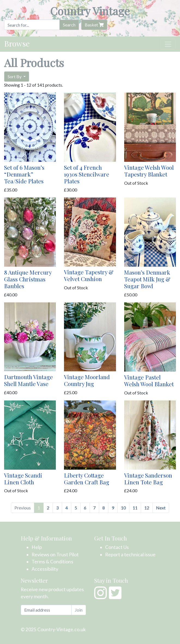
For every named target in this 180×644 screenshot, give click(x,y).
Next (161, 508)
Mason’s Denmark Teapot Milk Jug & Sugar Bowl (147, 279)
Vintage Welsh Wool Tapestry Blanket (149, 171)
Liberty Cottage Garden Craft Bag (87, 479)
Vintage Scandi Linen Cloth (23, 479)
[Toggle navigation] (168, 44)
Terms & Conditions (52, 562)
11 (135, 508)
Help (37, 547)
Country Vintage (90, 11)
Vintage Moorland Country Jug (87, 380)
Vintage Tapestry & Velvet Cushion (89, 275)
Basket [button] (94, 25)
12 (147, 508)
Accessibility (45, 569)
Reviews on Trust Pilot (55, 555)
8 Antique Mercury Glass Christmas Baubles (28, 279)
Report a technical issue (130, 555)
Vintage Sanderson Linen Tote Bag (148, 479)
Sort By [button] (15, 76)
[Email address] (46, 610)
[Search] (32, 25)
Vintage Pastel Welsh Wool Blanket (149, 380)
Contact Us (117, 547)
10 (123, 508)
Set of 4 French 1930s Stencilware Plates (87, 174)
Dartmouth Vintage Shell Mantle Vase (28, 380)
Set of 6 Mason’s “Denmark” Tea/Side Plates (24, 174)
